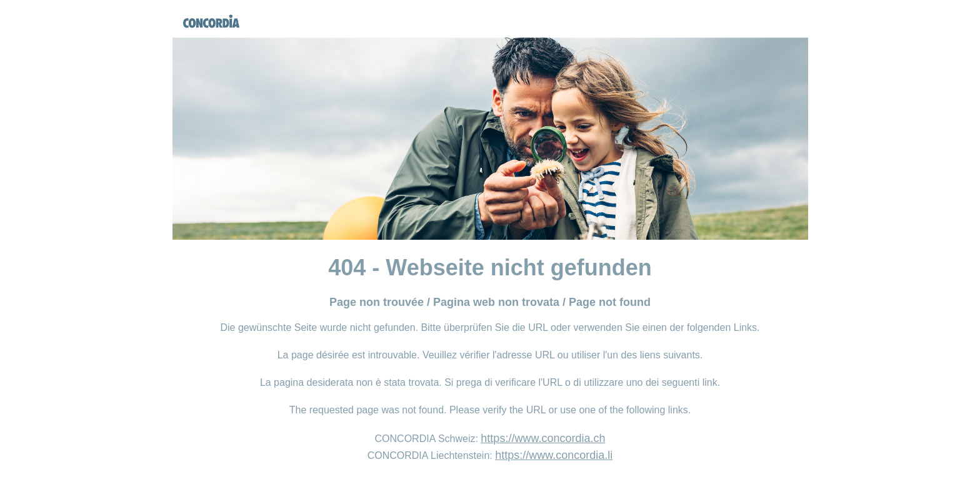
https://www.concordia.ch (543, 438)
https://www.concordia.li (554, 455)
